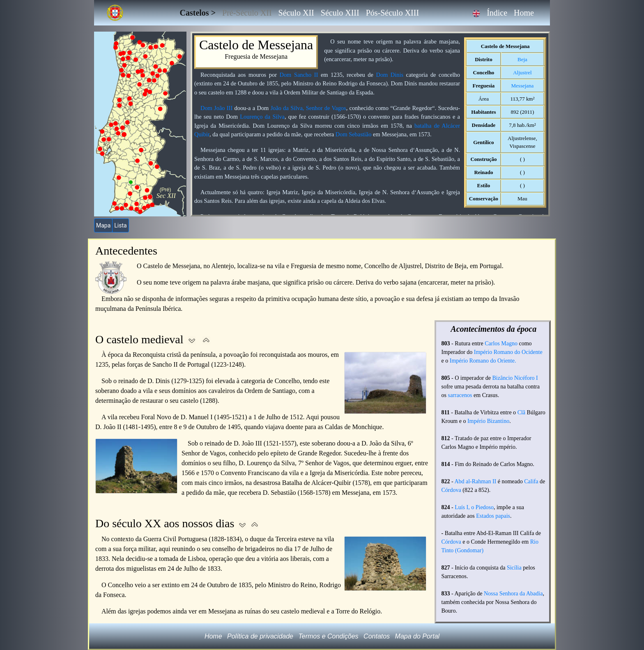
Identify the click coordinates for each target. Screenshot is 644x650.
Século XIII (340, 13)
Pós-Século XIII (392, 13)
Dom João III (216, 108)
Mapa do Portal (417, 636)
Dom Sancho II (299, 75)
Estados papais (493, 516)
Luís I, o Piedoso (474, 507)
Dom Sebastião (354, 134)
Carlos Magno (501, 343)
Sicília (514, 568)
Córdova (451, 490)
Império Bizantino (488, 421)
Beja (522, 59)
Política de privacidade (260, 636)
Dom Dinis (390, 75)
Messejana (523, 86)
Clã (521, 412)
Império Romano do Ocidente (508, 352)
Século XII (296, 13)
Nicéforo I (526, 378)
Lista (120, 225)
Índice (497, 13)
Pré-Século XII (247, 13)
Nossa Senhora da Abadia (513, 594)
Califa (531, 481)
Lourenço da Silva (262, 117)
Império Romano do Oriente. (483, 361)
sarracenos (460, 395)
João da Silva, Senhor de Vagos (308, 108)
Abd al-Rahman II (475, 481)
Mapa (103, 225)
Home (524, 13)
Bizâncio (503, 378)
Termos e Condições (328, 636)
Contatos (377, 636)
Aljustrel (522, 72)
